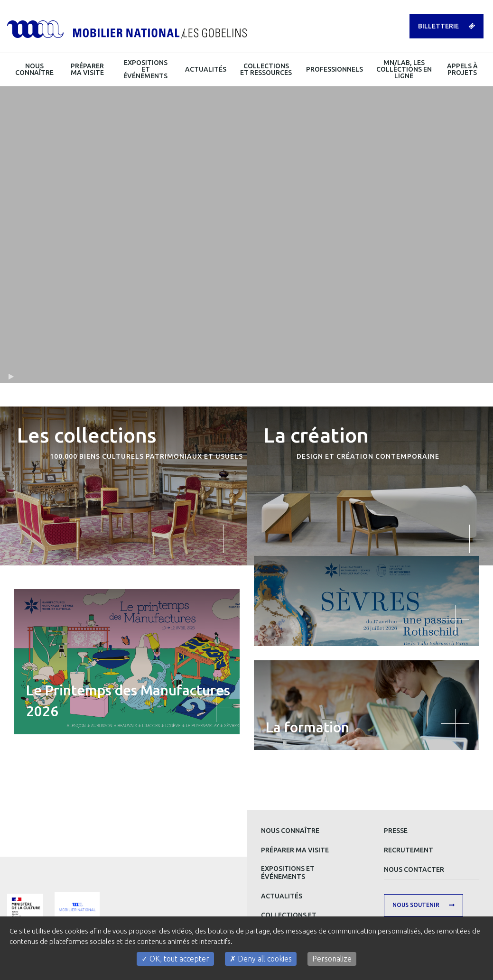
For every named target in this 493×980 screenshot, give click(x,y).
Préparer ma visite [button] (87, 69)
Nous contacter (414, 869)
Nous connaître (290, 831)
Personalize (332, 959)
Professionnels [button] (335, 69)
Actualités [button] (206, 69)
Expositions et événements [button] (145, 69)
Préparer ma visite (295, 850)
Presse (396, 831)
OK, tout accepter (175, 959)
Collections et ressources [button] (266, 69)
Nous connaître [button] (34, 69)
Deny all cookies (261, 959)
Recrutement (409, 850)
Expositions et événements (288, 873)
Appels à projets (462, 69)
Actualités (282, 896)
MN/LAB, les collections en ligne (404, 69)
